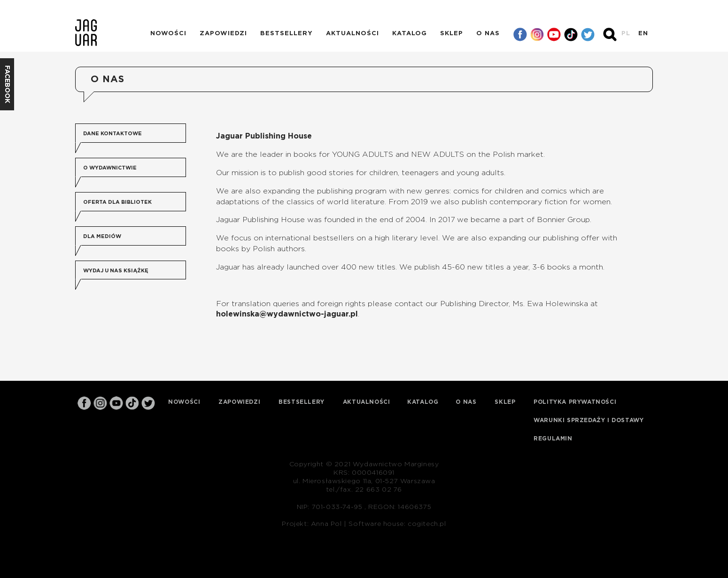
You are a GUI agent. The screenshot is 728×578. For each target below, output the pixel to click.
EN (643, 34)
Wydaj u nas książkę (116, 271)
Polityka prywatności (575, 402)
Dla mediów (102, 236)
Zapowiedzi (223, 34)
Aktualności (352, 34)
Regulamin (553, 439)
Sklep (452, 34)
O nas (488, 34)
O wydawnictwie (110, 168)
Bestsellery (287, 34)
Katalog (410, 34)
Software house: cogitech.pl (397, 524)
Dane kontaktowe (112, 134)
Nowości (168, 34)
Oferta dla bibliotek (117, 202)
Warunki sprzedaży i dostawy (589, 420)
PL (626, 34)
